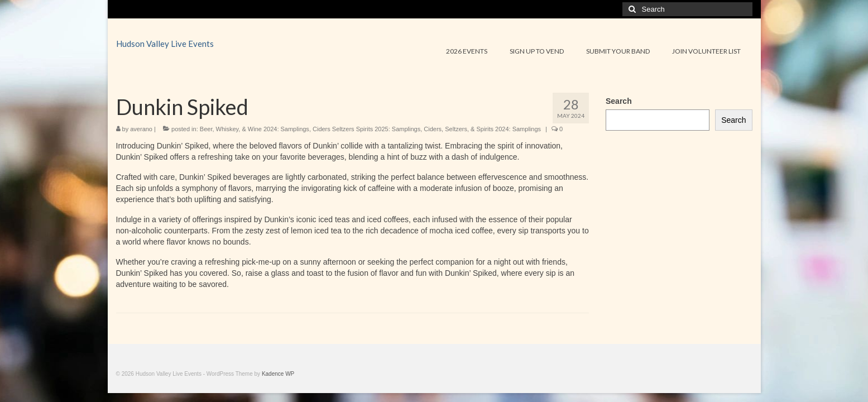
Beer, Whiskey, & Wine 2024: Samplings (255, 129)
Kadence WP (278, 374)
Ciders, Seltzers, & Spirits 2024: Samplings (482, 129)
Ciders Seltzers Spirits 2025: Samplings (366, 129)
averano (141, 129)
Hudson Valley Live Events (165, 44)
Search (619, 101)
